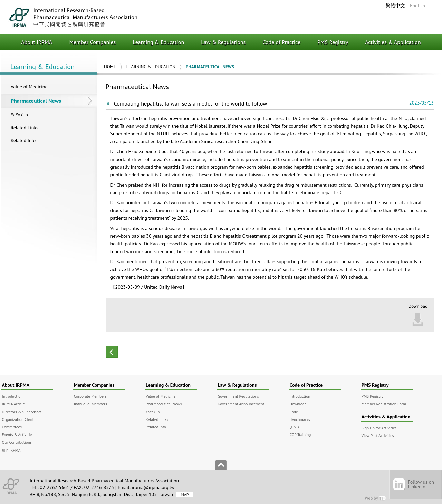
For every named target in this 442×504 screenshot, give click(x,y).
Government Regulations (238, 396)
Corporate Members (90, 396)
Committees (12, 427)
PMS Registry (333, 42)
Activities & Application (393, 42)
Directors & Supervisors (22, 412)
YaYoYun (19, 115)
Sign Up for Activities (379, 428)
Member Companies (92, 42)
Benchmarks (300, 419)
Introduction (12, 396)
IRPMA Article (13, 404)
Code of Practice (281, 42)
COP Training (300, 434)
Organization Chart (18, 419)
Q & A (295, 427)
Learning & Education (158, 42)
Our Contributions (17, 442)
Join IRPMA (11, 450)
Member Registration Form (384, 404)
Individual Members (90, 404)
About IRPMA (37, 42)
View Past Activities (378, 436)
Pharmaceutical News (36, 101)
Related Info (23, 140)
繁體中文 (395, 6)
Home (110, 67)
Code (294, 412)
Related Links (25, 128)
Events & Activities (18, 434)
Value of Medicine (29, 87)
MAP (185, 495)
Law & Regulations (223, 42)
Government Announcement (241, 404)
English (417, 6)
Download (298, 404)
